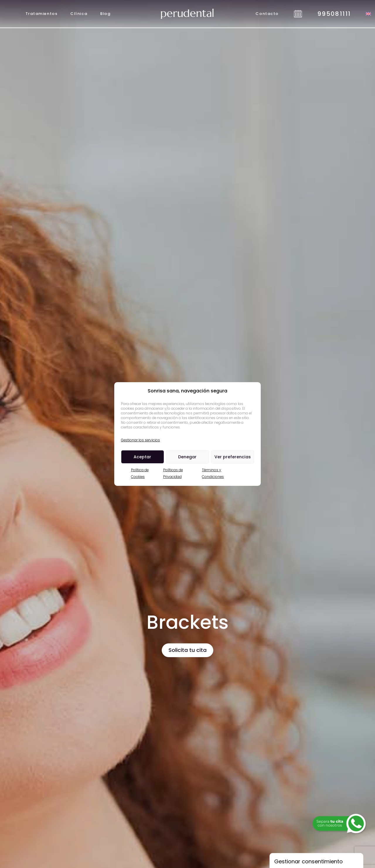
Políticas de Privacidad (173, 473)
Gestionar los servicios (140, 440)
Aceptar (142, 457)
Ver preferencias (233, 457)
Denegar (187, 457)
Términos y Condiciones (213, 473)
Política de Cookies (140, 473)
